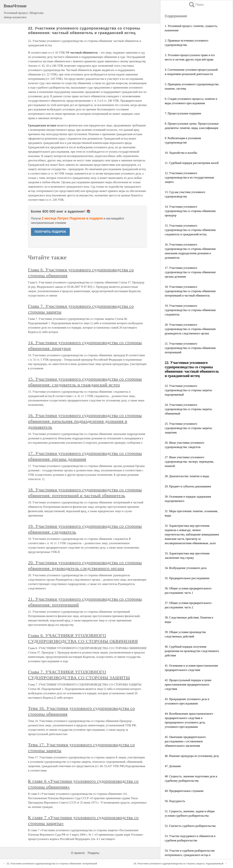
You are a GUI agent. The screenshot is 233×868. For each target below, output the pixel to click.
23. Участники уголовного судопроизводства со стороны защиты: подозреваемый (189, 390)
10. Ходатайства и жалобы (181, 153)
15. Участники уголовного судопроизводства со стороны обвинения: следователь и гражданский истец (190, 230)
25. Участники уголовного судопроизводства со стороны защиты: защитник (189, 428)
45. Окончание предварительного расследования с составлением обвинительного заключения (185, 741)
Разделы (93, 853)
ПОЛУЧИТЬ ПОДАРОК (50, 232)
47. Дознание (173, 766)
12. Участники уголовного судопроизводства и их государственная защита (189, 177)
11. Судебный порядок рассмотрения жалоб (192, 163)
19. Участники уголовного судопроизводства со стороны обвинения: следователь (190, 310)
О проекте (78, 853)
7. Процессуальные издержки (183, 113)
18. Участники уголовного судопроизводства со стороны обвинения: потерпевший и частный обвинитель (190, 291)
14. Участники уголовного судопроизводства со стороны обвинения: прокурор (190, 211)
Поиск (196, 5)
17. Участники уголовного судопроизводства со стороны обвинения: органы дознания (190, 272)
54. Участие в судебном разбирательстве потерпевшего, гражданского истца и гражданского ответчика (190, 855)
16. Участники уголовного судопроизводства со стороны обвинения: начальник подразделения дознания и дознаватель (85, 421)
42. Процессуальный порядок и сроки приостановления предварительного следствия (188, 685)
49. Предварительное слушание (184, 791)
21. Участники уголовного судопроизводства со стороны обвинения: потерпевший (190, 348)
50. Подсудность (175, 801)
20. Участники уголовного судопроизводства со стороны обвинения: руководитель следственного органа (190, 329)
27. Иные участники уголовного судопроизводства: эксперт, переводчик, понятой (189, 462)
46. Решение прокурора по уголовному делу (192, 756)
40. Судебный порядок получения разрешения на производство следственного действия (192, 651)
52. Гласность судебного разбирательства (190, 826)
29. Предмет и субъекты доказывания (188, 486)
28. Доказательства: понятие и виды (187, 476)
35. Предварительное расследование (187, 578)
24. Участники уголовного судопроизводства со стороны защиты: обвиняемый (189, 409)
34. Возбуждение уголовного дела (186, 568)
